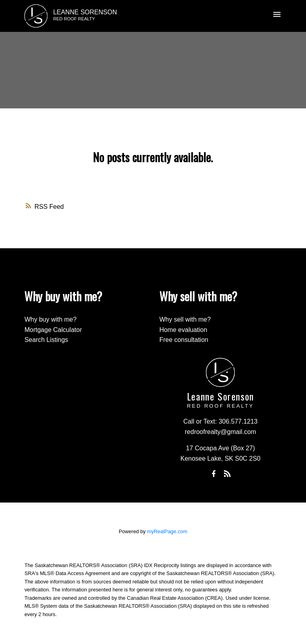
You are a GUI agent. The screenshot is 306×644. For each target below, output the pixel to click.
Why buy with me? (50, 319)
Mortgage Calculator (53, 330)
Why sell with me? (185, 319)
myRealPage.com (167, 531)
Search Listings (46, 340)
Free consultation (184, 340)
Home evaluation (183, 330)
